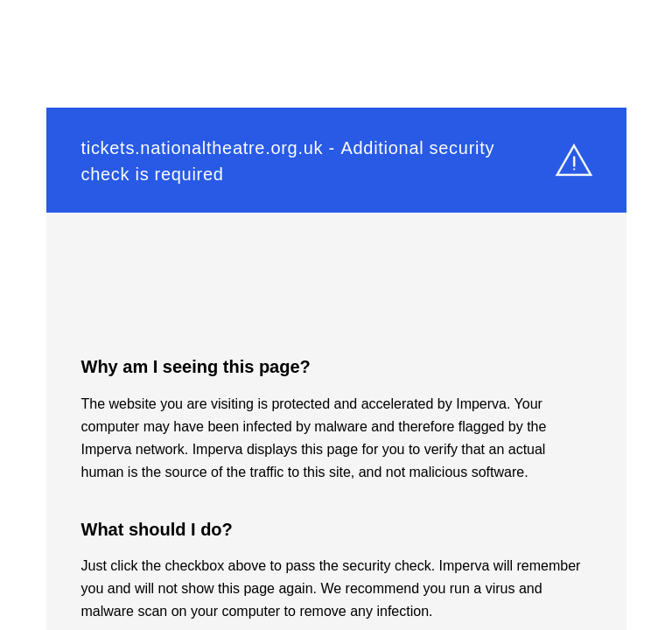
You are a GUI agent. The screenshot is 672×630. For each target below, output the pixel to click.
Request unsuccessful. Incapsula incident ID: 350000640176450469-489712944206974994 (336, 315)
